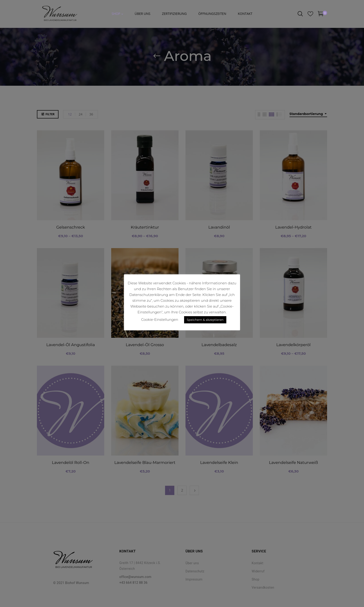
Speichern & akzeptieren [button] (205, 320)
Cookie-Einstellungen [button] (160, 320)
